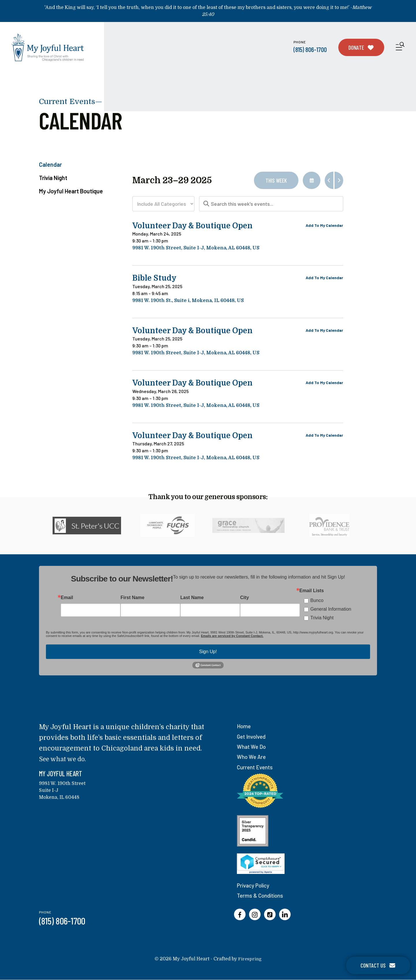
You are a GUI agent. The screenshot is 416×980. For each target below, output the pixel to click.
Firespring (250, 959)
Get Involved (252, 737)
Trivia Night (53, 178)
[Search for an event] (271, 204)
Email (67, 599)
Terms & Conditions (261, 896)
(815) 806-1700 (310, 49)
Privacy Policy (255, 886)
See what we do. (65, 760)
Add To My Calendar (324, 225)
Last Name (192, 599)
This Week (276, 180)
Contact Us (378, 965)
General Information (331, 610)
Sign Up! (208, 653)
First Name (132, 599)
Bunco (317, 602)
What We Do (252, 747)
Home (244, 727)
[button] (400, 47)
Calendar (50, 164)
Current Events (256, 768)
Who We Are (252, 757)
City (244, 599)
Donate (361, 47)
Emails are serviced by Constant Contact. (232, 637)
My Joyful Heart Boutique (71, 191)
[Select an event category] (163, 204)
